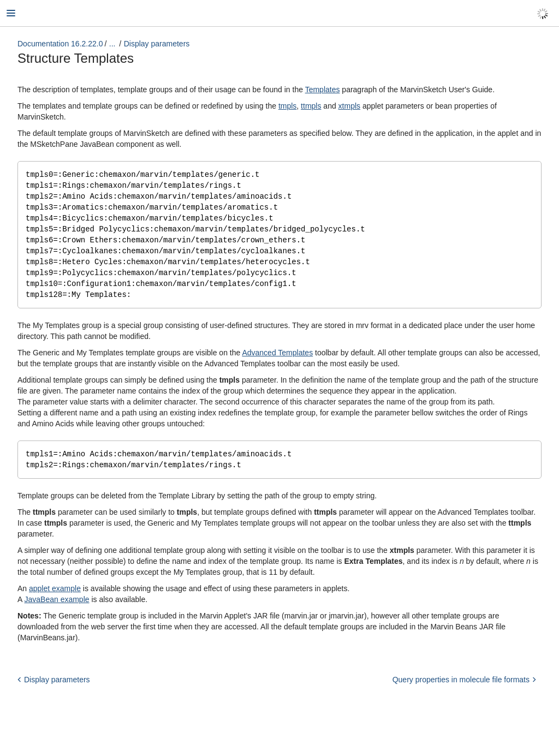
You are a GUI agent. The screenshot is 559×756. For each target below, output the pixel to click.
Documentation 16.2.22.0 (60, 44)
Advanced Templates (277, 359)
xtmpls (349, 106)
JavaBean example (57, 607)
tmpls (287, 106)
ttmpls (311, 106)
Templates (323, 90)
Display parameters (157, 44)
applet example (55, 596)
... (112, 44)
